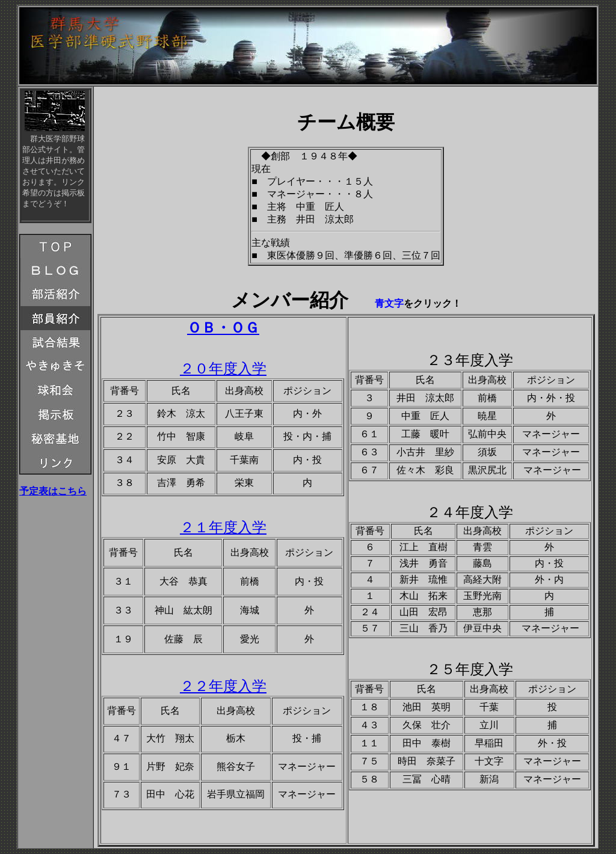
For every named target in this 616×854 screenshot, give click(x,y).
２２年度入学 (223, 686)
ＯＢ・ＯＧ (223, 328)
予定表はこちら (53, 491)
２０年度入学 (223, 369)
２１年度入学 (223, 527)
